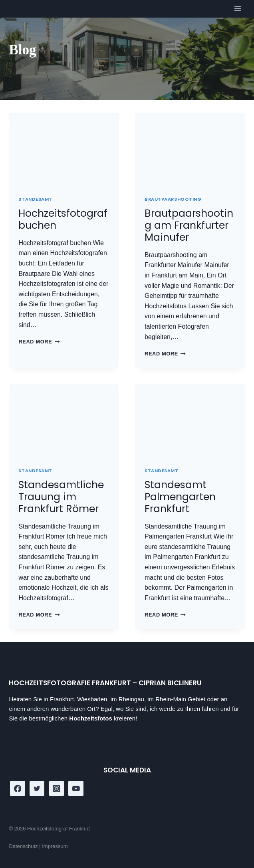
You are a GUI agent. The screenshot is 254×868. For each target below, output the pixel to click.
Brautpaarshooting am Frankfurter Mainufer (189, 225)
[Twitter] (37, 788)
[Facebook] (18, 788)
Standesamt (35, 199)
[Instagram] (57, 788)
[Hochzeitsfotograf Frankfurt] (20, 8)
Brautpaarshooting (173, 199)
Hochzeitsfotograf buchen (63, 219)
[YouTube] (76, 788)
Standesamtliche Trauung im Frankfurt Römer (61, 497)
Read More (39, 342)
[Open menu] (238, 9)
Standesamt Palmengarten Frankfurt (180, 497)
